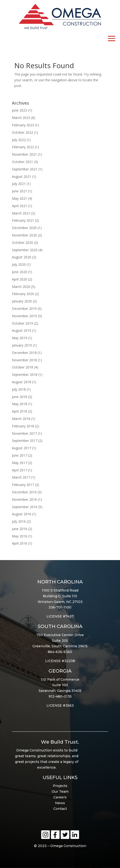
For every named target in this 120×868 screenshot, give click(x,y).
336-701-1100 (60, 607)
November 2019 (24, 316)
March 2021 (21, 213)
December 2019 (24, 309)
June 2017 (20, 455)
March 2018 (21, 419)
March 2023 (21, 118)
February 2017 (23, 485)
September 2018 (25, 375)
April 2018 (20, 411)
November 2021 (24, 154)
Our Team (60, 791)
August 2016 (22, 514)
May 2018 (20, 404)
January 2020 (22, 301)
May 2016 (20, 536)
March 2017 (21, 477)
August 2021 (22, 176)
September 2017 (25, 441)
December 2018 (24, 353)
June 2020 (20, 272)
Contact (60, 809)
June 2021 (20, 191)
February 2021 (23, 220)
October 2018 (22, 367)
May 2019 (20, 338)
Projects (60, 786)
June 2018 (20, 397)
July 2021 (19, 184)
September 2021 (25, 169)
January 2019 (22, 345)
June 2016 (20, 529)
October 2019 (22, 323)
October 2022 (22, 132)
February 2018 (23, 426)
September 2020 (25, 250)
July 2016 (19, 521)
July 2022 (19, 140)
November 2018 (24, 360)
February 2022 (23, 147)
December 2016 (24, 492)
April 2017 (20, 470)
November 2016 (24, 499)
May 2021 (20, 198)
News (60, 803)
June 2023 (20, 110)
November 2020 (24, 235)
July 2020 (19, 264)
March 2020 (21, 287)
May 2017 (20, 463)
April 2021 (20, 206)
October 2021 (22, 162)
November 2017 (24, 433)
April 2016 (20, 543)
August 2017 (22, 448)
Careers (60, 797)
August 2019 (22, 330)
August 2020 (22, 257)
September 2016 (25, 507)
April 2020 (20, 279)
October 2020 (22, 243)
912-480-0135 (60, 696)
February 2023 (23, 125)
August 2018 (22, 382)
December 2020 (24, 228)
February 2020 (23, 294)
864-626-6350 (60, 652)
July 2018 (19, 389)
